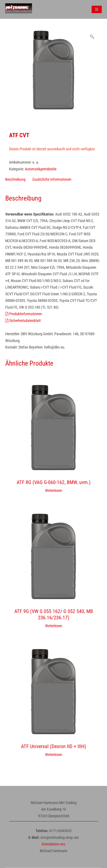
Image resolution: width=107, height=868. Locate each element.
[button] (92, 37)
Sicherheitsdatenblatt (23, 321)
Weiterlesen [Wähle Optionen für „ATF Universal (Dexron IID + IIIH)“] (54, 755)
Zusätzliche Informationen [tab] (52, 179)
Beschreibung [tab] (15, 179)
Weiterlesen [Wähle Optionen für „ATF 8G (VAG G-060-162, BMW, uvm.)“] (54, 490)
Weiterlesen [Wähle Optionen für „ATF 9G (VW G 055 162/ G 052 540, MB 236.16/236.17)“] (54, 626)
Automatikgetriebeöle (41, 169)
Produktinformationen (24, 314)
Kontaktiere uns (53, 844)
